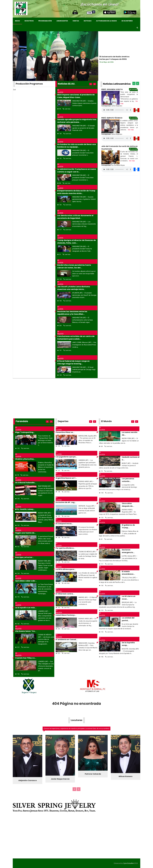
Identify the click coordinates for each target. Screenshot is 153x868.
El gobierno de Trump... (128, 526)
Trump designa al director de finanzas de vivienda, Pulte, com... (76, 242)
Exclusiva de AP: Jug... (66, 502)
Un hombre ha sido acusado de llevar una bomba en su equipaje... (77, 146)
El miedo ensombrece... (128, 573)
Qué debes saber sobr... (26, 581)
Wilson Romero (125, 776)
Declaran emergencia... (128, 551)
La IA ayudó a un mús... (26, 608)
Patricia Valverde (93, 774)
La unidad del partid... (128, 619)
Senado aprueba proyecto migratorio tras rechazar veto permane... (77, 121)
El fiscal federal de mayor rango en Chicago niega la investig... (73, 362)
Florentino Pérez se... (65, 432)
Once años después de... (128, 505)
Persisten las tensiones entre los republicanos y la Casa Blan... (72, 313)
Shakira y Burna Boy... (25, 459)
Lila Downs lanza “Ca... (26, 631)
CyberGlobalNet (129, 863)
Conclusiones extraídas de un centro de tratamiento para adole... (76, 338)
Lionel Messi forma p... (66, 615)
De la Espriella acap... (128, 644)
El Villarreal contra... (65, 594)
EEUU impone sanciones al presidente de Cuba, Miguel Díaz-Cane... (76, 96)
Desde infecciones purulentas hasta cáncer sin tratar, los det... (74, 266)
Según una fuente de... (26, 533)
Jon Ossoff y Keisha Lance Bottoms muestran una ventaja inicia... (74, 288)
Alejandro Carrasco (28, 780)
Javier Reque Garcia (60, 779)
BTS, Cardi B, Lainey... (25, 509)
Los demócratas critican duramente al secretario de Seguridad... (75, 217)
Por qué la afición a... (65, 548)
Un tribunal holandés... (26, 483)
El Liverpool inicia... (64, 524)
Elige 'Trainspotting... (25, 432)
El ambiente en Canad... (67, 640)
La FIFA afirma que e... (66, 569)
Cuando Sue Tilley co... (26, 658)
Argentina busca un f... (66, 478)
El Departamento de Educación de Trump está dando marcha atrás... (76, 192)
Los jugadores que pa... (66, 457)
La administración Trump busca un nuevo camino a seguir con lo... (77, 170)
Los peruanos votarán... (128, 480)
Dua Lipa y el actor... (25, 557)
